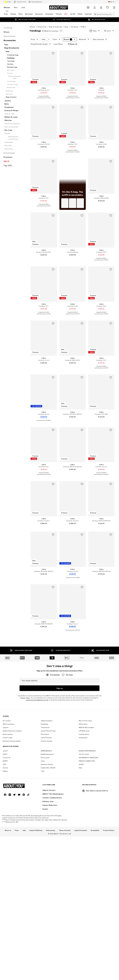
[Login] (95, 7)
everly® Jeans (8, 820)
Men (16, 7)
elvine (43, 843)
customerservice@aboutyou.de (37, 710)
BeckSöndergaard (47, 836)
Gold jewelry (83, 820)
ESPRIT (5, 843)
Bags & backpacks (55, 27)
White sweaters (9, 806)
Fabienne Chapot (47, 846)
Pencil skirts (45, 816)
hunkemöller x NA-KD (48, 850)
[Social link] (5, 949)
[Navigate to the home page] (59, 7)
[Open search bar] (94, 14)
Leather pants (84, 816)
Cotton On (7, 840)
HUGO (5, 836)
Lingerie (6, 809)
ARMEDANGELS (46, 833)
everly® (5, 833)
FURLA (83, 27)
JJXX (43, 853)
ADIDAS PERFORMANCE (87, 833)
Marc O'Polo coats (85, 803)
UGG (4, 846)
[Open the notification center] (101, 7)
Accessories (42, 27)
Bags (66, 27)
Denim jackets (8, 816)
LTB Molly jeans (84, 813)
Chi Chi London (84, 836)
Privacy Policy (25, 708)
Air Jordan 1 (7, 803)
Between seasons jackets (12, 823)
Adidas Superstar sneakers (12, 813)
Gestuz (5, 850)
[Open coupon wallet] (88, 7)
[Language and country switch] (111, 2)
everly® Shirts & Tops (48, 813)
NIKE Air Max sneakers (87, 809)
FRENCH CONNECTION (87, 843)
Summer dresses (47, 823)
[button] (95, 31)
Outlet (8, 2)
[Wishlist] (108, 7)
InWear (5, 853)
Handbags (74, 27)
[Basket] (114, 7)
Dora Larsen (45, 840)
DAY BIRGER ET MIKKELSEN (88, 840)
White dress (83, 806)
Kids (23, 7)
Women (7, 7)
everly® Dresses (46, 820)
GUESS (81, 846)
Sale (46, 39)
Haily (81, 850)
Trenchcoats (45, 809)
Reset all (72, 44)
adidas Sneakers (47, 803)
